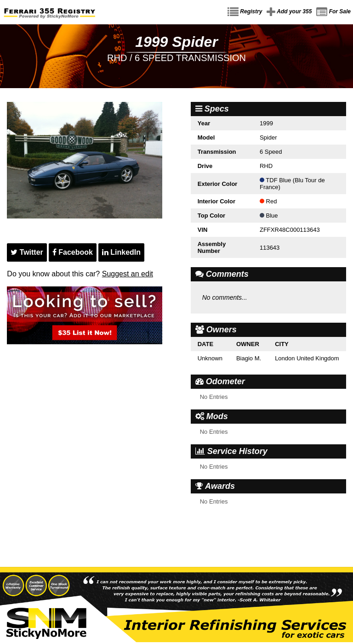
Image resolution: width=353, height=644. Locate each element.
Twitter (27, 252)
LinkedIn (121, 252)
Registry (245, 12)
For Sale (333, 12)
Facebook (73, 252)
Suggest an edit (128, 274)
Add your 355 (289, 12)
